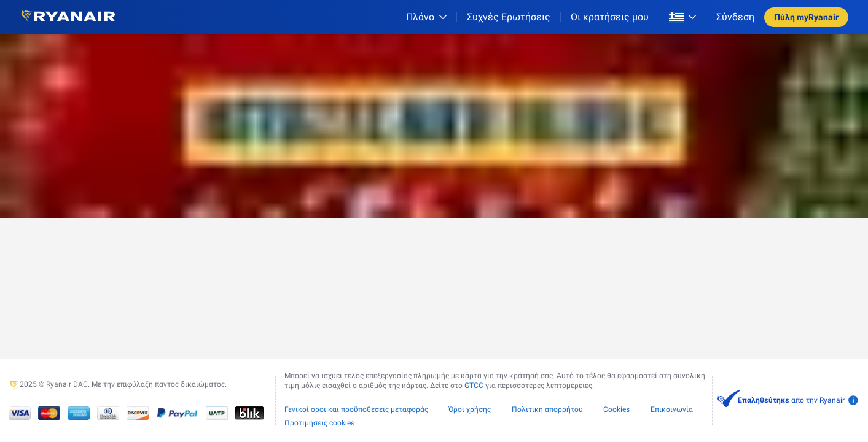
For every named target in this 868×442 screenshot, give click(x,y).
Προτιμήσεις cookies (319, 423)
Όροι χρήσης (470, 409)
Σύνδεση (735, 17)
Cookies (616, 409)
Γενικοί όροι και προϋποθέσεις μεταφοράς (356, 409)
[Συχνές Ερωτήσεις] (509, 17)
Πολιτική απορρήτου (547, 409)
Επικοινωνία (672, 409)
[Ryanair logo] (68, 17)
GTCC (474, 386)
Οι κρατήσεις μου (610, 17)
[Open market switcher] (682, 17)
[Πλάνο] (426, 17)
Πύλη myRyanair (806, 17)
